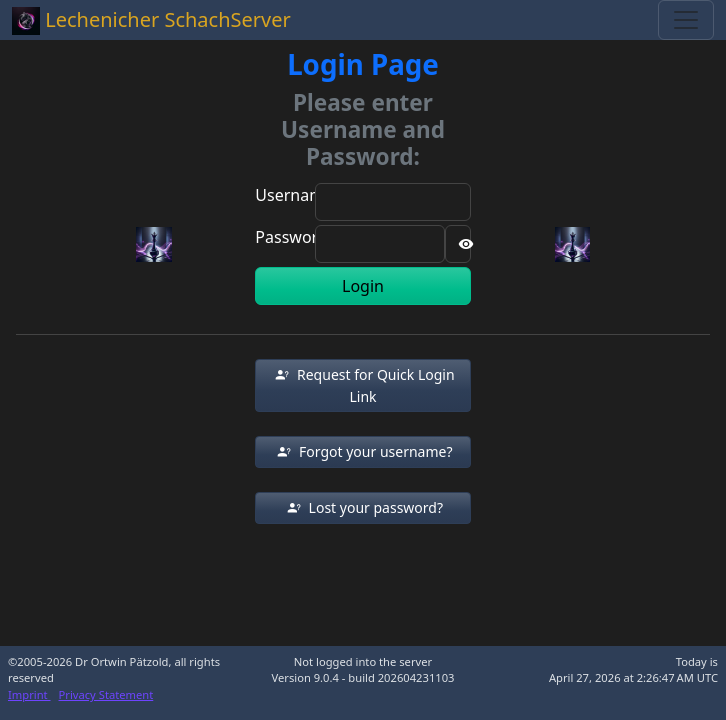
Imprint (29, 694)
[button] (362, 385)
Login (363, 286)
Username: (296, 195)
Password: (293, 237)
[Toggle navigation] (686, 20)
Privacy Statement (106, 694)
